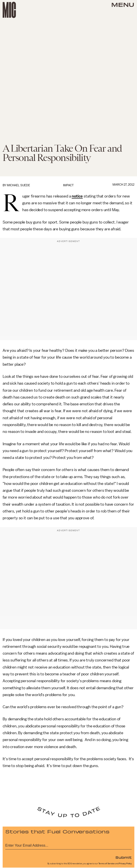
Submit (124, 857)
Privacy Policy (125, 864)
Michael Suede (18, 185)
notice (77, 196)
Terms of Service (107, 864)
